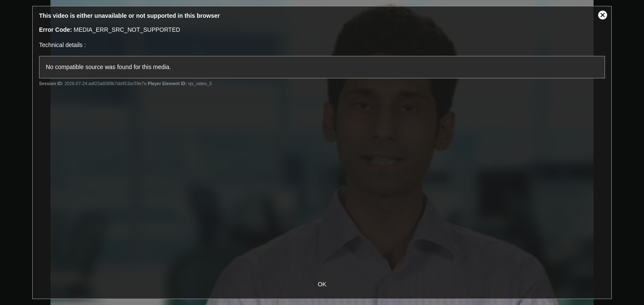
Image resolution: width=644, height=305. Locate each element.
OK (322, 284)
